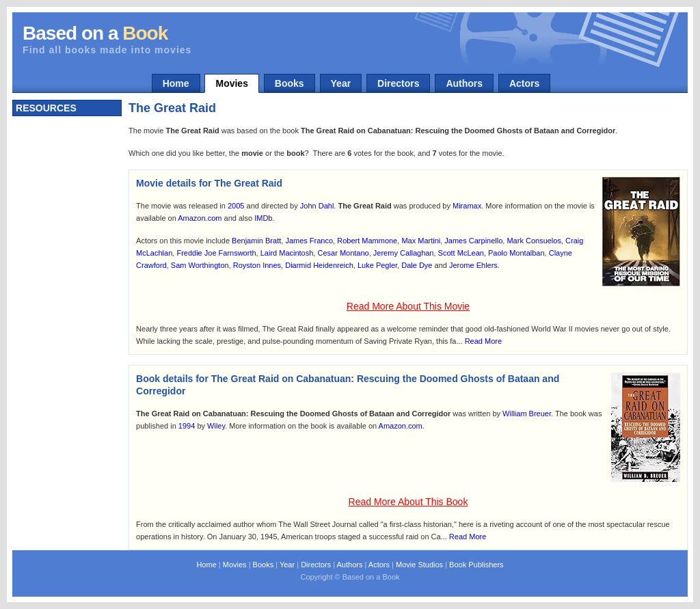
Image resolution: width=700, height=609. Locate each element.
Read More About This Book (408, 502)
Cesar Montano (343, 253)
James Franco (309, 241)
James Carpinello (473, 241)
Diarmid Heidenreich (319, 265)
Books (290, 83)
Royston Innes (257, 265)
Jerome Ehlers (473, 265)
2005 (236, 206)
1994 (187, 426)
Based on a (95, 33)
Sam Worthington (200, 265)
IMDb (263, 218)
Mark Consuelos (534, 241)
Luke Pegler (377, 265)
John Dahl (317, 206)
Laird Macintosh (287, 253)
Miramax (467, 206)
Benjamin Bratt (256, 241)
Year (341, 83)
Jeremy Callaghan (404, 253)
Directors (398, 83)
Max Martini (421, 241)
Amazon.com (200, 218)
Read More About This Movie (408, 306)
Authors (464, 83)
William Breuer (527, 414)
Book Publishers (476, 565)
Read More (483, 341)
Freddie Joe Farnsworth (216, 253)
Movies (231, 83)
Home (176, 83)
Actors (524, 83)
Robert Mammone (367, 241)
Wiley (216, 426)
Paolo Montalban (516, 253)
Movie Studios (419, 565)
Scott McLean (461, 253)
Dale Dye (417, 265)
